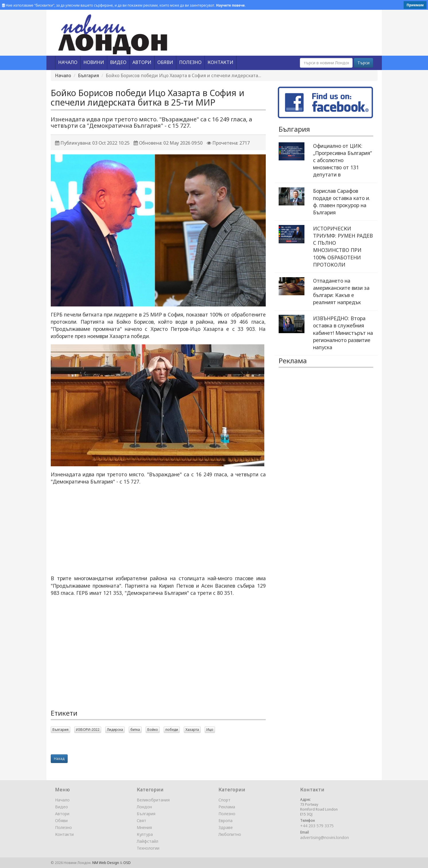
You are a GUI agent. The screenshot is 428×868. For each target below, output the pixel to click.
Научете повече (230, 5)
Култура (145, 834)
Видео (61, 807)
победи (172, 730)
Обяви (61, 821)
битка (135, 730)
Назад (59, 759)
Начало (63, 75)
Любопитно (230, 834)
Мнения (144, 827)
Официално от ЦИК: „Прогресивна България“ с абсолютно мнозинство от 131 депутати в (342, 160)
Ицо (210, 730)
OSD (127, 863)
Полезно (63, 827)
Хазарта (192, 730)
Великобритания (153, 800)
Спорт (224, 800)
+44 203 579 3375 (317, 826)
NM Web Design (106, 863)
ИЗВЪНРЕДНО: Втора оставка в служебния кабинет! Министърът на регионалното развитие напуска (343, 333)
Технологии (148, 848)
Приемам (415, 5)
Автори (62, 814)
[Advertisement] (158, 530)
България (88, 75)
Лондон (144, 807)
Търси (363, 63)
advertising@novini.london (325, 837)
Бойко (153, 730)
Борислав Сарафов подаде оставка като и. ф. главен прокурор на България (342, 202)
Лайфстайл (147, 841)
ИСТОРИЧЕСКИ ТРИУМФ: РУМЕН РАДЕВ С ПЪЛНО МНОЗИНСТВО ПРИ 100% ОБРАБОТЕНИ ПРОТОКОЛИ (343, 246)
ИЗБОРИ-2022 (88, 730)
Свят (141, 821)
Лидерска (115, 730)
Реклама (227, 807)
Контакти (64, 834)
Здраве (226, 827)
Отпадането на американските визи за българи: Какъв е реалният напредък (341, 291)
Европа (225, 821)
